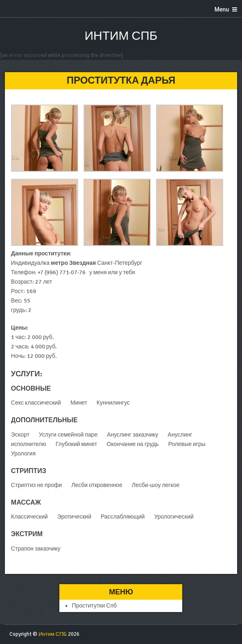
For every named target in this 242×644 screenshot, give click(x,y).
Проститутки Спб (94, 606)
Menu (222, 9)
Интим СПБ (121, 36)
